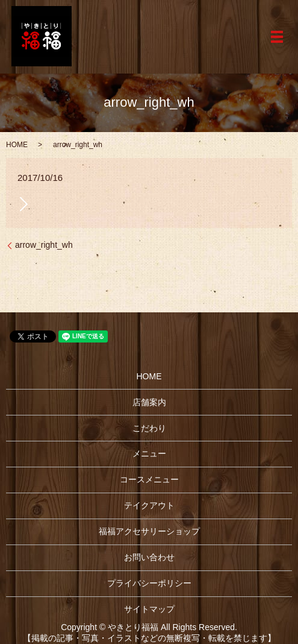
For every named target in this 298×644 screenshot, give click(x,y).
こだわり (149, 428)
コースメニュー (149, 479)
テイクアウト (149, 505)
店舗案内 (149, 402)
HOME (17, 145)
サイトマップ (149, 609)
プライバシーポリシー (149, 583)
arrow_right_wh (44, 245)
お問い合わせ (149, 557)
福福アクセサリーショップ (149, 531)
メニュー (149, 453)
